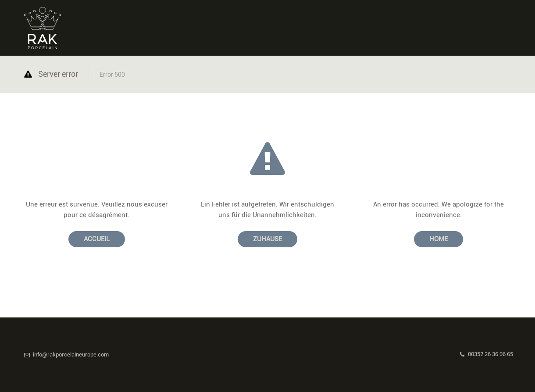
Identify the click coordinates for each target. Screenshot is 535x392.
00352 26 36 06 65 (487, 354)
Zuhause (267, 239)
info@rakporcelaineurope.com (66, 355)
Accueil (97, 239)
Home (439, 239)
